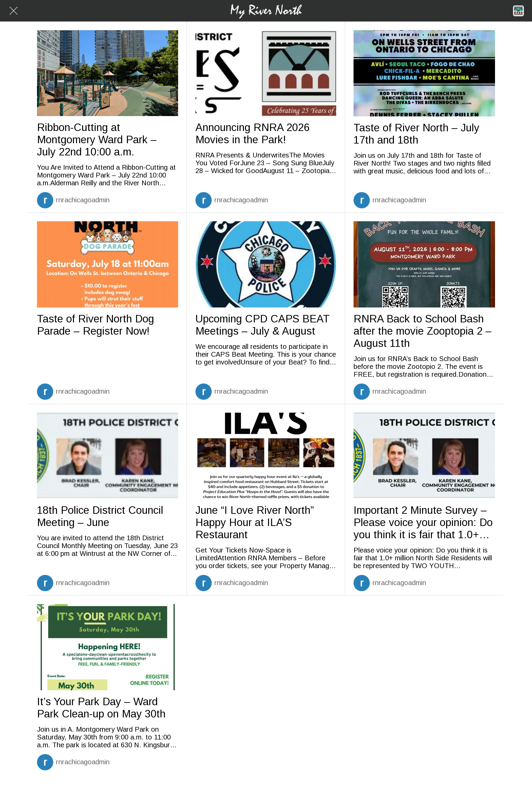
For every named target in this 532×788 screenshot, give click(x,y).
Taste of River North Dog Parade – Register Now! (96, 325)
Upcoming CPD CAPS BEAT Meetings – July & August (262, 325)
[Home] (518, 11)
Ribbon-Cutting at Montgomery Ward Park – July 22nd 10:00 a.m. (97, 140)
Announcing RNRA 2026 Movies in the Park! (252, 134)
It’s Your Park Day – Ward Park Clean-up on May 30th (101, 708)
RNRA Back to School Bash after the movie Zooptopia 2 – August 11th (423, 331)
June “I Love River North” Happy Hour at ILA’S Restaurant (255, 522)
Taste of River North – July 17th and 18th (416, 134)
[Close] (14, 11)
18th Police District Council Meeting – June (100, 516)
